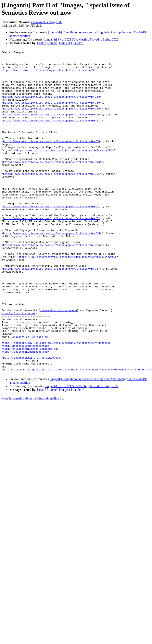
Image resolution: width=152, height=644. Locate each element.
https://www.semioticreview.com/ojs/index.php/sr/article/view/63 (51, 270)
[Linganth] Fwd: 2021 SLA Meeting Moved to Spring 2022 (81, 39)
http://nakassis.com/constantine (25, 405)
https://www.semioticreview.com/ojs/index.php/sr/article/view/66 (67, 298)
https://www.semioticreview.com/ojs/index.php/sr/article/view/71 (51, 135)
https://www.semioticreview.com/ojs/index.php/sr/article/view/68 (51, 106)
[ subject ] (66, 43)
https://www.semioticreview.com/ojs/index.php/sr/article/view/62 (51, 252)
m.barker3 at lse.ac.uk (19, 366)
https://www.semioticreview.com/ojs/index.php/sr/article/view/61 (51, 238)
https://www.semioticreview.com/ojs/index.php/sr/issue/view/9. (48, 74)
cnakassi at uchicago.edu (47, 22)
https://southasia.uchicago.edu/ (25, 412)
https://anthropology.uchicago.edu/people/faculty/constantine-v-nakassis (56, 401)
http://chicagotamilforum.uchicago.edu (30, 409)
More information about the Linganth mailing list (33, 462)
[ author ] (79, 43)
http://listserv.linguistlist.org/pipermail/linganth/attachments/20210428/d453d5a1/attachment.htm (77, 433)
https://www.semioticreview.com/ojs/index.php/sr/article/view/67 (51, 313)
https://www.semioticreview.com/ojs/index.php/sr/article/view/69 (51, 113)
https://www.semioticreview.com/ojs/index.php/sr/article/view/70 (51, 127)
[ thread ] (53, 43)
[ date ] (42, 43)
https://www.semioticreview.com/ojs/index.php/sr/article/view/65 (51, 284)
